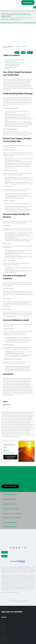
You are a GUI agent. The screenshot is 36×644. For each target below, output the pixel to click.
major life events (8, 246)
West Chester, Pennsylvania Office (11, 515)
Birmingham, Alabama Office (10, 492)
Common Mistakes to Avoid (11, 66)
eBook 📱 (30, 52)
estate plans (11, 83)
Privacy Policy (14, 587)
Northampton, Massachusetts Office (12, 511)
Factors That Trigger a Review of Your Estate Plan (15, 62)
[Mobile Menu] (35, 7)
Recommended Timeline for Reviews (12, 63)
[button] (20, 3)
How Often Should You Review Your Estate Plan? (15, 59)
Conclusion (7, 68)
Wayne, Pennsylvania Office (10, 520)
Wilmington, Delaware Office (10, 497)
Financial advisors (7, 301)
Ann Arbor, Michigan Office (9, 524)
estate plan (15, 131)
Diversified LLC (10, 47)
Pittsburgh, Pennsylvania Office (11, 506)
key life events (13, 145)
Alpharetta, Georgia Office (9, 501)
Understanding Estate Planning (11, 60)
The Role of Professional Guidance (12, 65)
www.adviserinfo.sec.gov (12, 580)
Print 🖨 (17, 52)
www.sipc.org (9, 587)
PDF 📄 (23, 52)
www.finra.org (4, 587)
